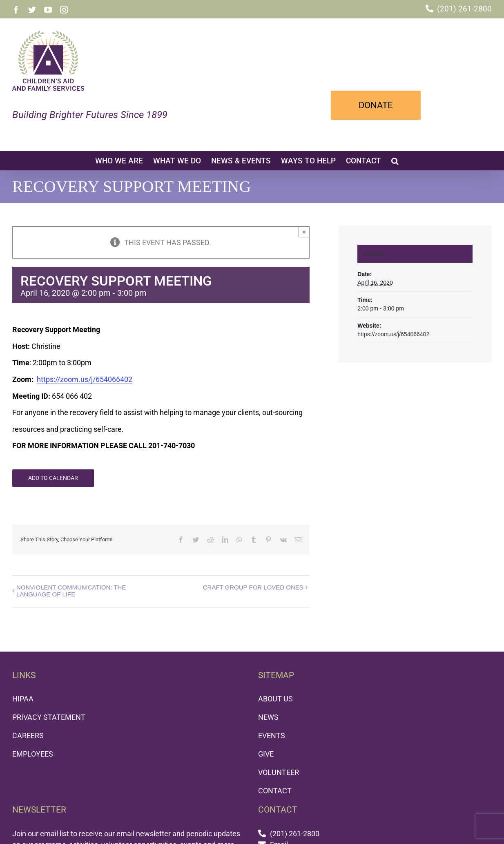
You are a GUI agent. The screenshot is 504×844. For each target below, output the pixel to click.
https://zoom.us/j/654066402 (85, 379)
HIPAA (23, 699)
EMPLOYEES (33, 754)
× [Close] (304, 232)
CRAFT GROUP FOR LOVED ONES (253, 587)
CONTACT (275, 791)
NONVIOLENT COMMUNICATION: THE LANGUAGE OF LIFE (71, 591)
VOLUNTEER (279, 772)
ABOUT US (275, 699)
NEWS (268, 717)
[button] (395, 161)
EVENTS (272, 736)
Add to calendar (53, 478)
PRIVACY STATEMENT (49, 717)
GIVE (266, 754)
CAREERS (28, 736)
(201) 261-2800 (464, 9)
